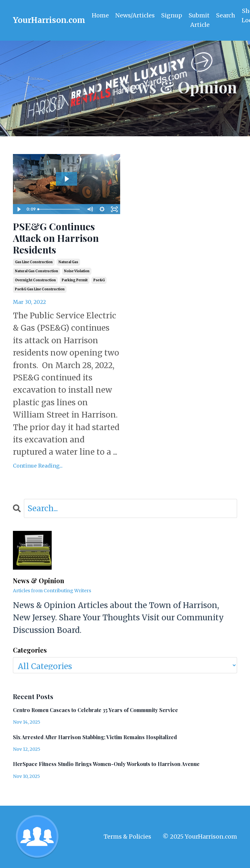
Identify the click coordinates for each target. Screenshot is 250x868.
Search (226, 15)
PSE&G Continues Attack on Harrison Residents (56, 238)
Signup (172, 15)
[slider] (60, 210)
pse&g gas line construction (40, 289)
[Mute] (90, 210)
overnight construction (35, 280)
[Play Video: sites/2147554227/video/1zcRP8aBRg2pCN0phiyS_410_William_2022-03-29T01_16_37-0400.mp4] (66, 179)
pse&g (99, 280)
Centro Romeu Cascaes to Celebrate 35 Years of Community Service (95, 710)
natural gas (68, 262)
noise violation (77, 271)
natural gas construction (36, 271)
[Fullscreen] (114, 210)
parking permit (75, 280)
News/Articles (135, 15)
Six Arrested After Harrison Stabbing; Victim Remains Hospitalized (95, 737)
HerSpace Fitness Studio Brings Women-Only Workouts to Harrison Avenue (106, 764)
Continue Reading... (38, 466)
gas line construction (34, 262)
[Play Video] (19, 210)
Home (100, 15)
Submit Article (200, 20)
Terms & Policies (127, 837)
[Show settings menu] (102, 210)
